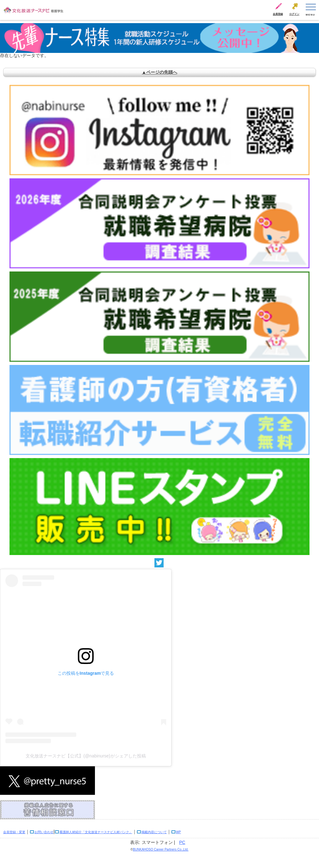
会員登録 (278, 14)
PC (182, 842)
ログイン (294, 14)
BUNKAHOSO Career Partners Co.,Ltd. (161, 849)
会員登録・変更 (14, 832)
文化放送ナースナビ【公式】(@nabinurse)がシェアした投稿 (86, 756)
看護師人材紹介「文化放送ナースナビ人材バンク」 (96, 832)
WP (178, 832)
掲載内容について (154, 832)
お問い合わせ (44, 832)
